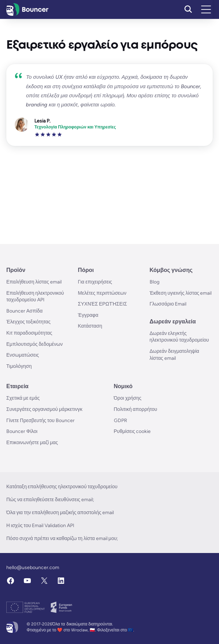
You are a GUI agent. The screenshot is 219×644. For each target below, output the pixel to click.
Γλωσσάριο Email (168, 304)
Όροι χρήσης (128, 398)
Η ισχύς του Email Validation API (40, 526)
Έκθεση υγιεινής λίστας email (181, 293)
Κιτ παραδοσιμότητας (29, 333)
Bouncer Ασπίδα (25, 311)
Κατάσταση (90, 326)
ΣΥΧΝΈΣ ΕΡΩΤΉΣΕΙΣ (102, 304)
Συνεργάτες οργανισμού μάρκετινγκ (44, 409)
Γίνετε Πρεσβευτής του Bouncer (40, 421)
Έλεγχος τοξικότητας (28, 322)
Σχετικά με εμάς (23, 398)
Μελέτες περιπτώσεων (102, 293)
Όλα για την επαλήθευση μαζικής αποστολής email (60, 513)
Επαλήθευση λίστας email (34, 282)
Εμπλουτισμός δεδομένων (35, 344)
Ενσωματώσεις (23, 355)
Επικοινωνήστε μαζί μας (32, 443)
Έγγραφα (88, 315)
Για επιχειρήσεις (95, 282)
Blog (155, 282)
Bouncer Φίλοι (22, 431)
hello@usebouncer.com (33, 568)
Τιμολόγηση (19, 366)
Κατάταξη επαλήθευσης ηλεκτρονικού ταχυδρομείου (62, 487)
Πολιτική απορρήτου (136, 409)
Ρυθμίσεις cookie (132, 431)
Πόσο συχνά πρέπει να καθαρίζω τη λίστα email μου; (62, 538)
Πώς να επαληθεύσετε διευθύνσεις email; (50, 500)
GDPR (121, 421)
